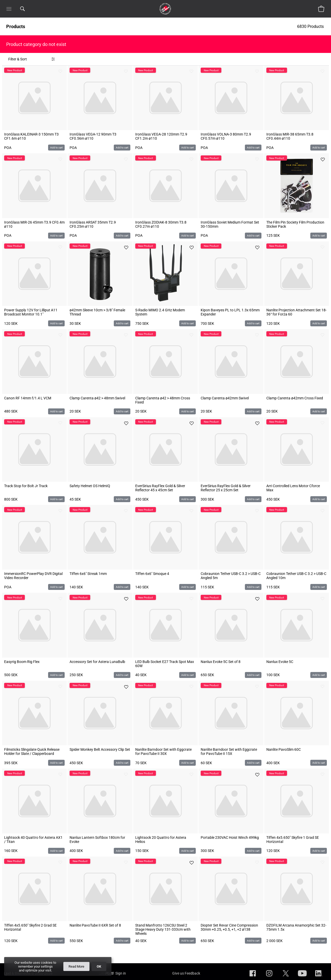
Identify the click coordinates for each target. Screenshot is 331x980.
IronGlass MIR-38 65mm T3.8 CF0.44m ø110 (290, 136)
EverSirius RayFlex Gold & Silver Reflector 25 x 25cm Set (226, 488)
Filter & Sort (18, 59)
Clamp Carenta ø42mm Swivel (225, 398)
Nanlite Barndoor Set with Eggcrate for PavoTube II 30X (163, 752)
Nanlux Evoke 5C (280, 662)
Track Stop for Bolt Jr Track (26, 486)
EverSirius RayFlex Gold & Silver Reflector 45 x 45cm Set (160, 488)
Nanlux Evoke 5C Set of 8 (221, 662)
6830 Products (311, 26)
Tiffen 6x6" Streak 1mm (88, 574)
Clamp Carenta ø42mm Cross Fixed (295, 398)
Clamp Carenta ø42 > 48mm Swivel (97, 398)
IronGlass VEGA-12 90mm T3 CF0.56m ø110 (93, 136)
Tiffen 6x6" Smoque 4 (152, 574)
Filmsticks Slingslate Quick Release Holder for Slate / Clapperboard (32, 752)
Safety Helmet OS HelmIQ (90, 486)
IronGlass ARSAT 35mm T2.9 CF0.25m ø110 (93, 224)
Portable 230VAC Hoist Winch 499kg (230, 837)
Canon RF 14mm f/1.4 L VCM (28, 398)
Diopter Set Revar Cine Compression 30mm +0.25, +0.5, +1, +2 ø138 (229, 927)
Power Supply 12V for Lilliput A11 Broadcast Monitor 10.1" (31, 312)
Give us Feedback (186, 973)
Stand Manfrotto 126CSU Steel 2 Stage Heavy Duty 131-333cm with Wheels (163, 929)
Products (16, 26)
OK (99, 966)
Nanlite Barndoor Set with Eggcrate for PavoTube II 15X (229, 752)
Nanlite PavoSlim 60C (284, 749)
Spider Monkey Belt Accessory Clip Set (100, 749)
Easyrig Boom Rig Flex (22, 662)
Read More (76, 966)
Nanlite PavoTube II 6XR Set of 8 (95, 925)
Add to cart (56, 148)
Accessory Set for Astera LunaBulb (97, 662)
